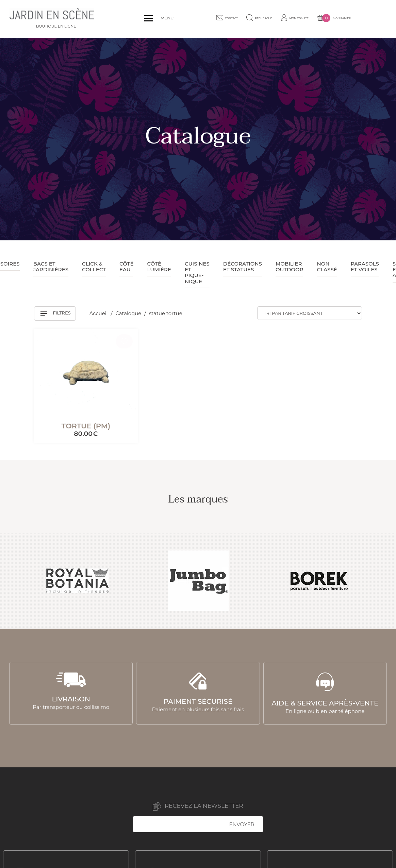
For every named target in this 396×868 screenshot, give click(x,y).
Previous (13, 581)
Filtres (56, 313)
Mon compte (319, 19)
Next (383, 581)
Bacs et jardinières (51, 267)
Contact (238, 19)
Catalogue (129, 313)
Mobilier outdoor (290, 267)
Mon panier (365, 19)
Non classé (327, 267)
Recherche (277, 19)
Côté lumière (159, 267)
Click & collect (94, 267)
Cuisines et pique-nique (197, 273)
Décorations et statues (243, 267)
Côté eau (126, 267)
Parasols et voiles (365, 267)
